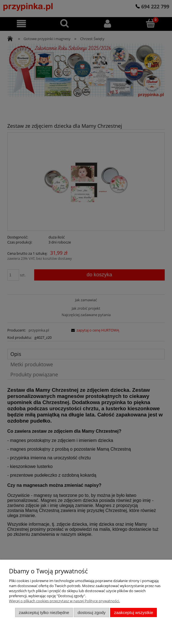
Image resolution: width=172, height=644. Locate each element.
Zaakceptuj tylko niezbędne (44, 612)
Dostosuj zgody (92, 612)
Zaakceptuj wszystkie (133, 612)
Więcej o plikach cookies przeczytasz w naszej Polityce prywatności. (64, 601)
